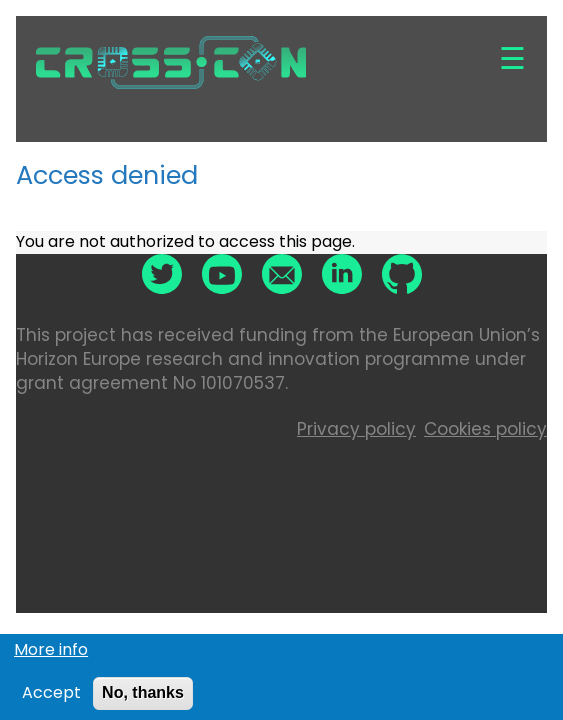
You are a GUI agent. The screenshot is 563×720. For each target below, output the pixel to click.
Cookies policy (485, 429)
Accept (51, 697)
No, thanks (143, 696)
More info (51, 653)
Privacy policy (356, 429)
